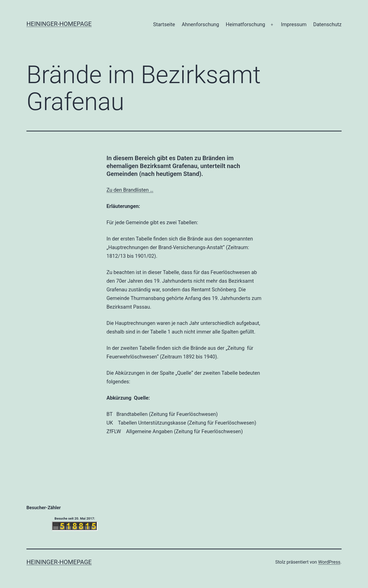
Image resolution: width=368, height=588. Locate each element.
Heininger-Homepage (59, 24)
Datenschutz (328, 24)
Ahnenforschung (200, 24)
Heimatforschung (245, 24)
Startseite (164, 24)
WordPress (329, 562)
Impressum (294, 24)
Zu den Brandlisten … (130, 190)
